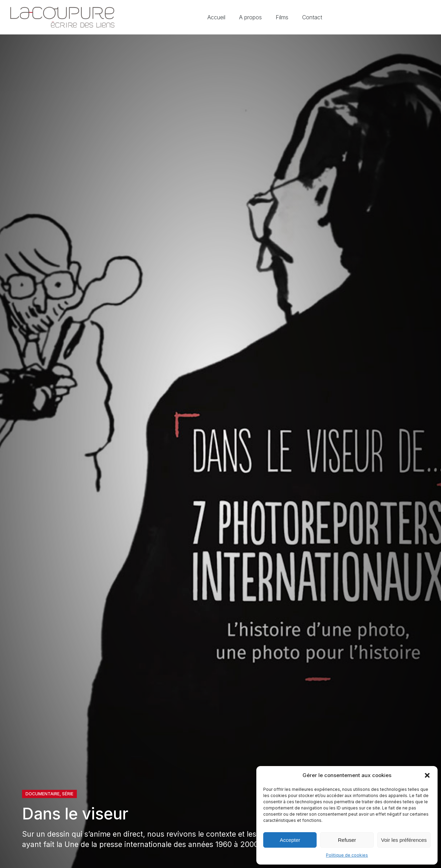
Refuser (347, 840)
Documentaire (43, 794)
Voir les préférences (404, 840)
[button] (427, 775)
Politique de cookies (347, 855)
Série (68, 794)
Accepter (290, 840)
